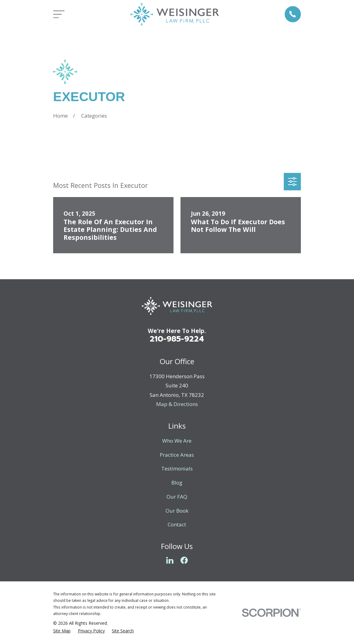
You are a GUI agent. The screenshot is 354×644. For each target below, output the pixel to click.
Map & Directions (177, 404)
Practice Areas (177, 455)
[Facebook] (184, 560)
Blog (177, 483)
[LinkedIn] (170, 560)
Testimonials (177, 468)
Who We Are (177, 441)
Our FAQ (177, 497)
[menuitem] (62, 631)
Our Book (177, 511)
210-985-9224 (177, 339)
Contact (177, 524)
